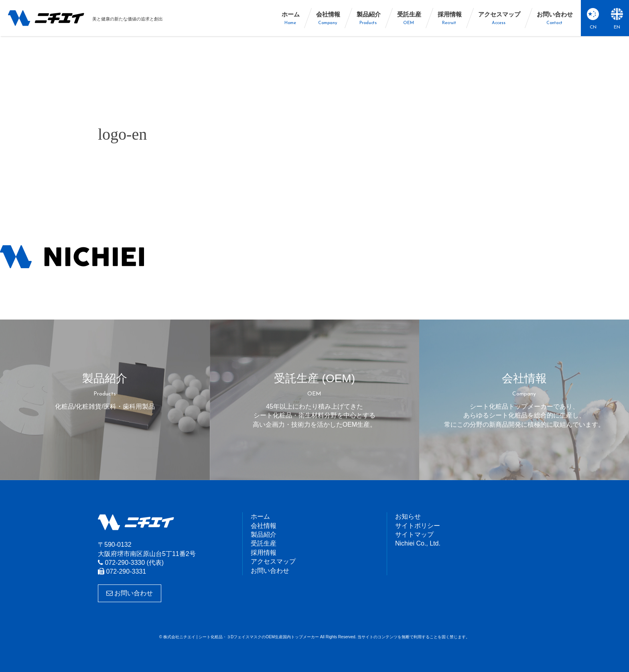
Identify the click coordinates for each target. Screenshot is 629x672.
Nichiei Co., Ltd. (418, 543)
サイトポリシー (418, 526)
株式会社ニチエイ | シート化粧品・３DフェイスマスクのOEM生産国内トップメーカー (46, 18)
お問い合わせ (130, 593)
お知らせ (408, 516)
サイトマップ (414, 535)
